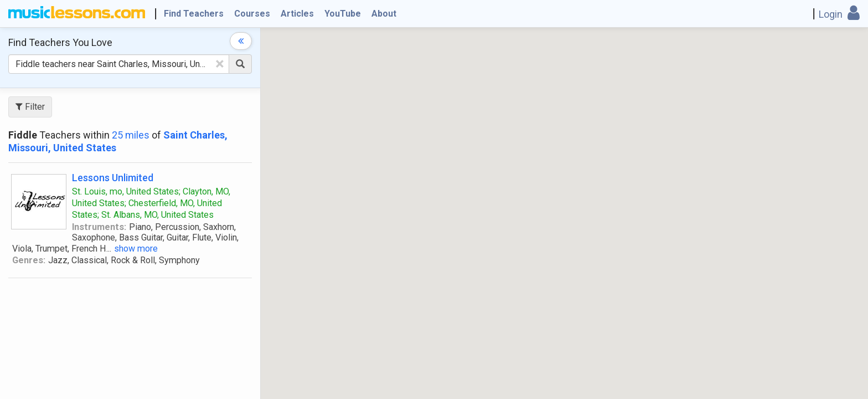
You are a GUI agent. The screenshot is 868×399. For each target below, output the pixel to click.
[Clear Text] (220, 64)
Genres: (29, 260)
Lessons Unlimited (113, 178)
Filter (30, 107)
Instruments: (99, 227)
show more (136, 249)
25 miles (131, 135)
